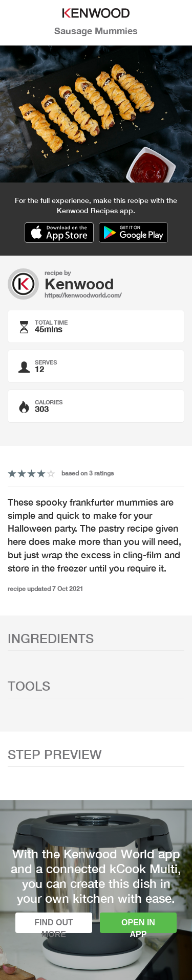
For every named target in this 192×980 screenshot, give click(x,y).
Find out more (54, 926)
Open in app (138, 926)
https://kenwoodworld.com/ (83, 295)
